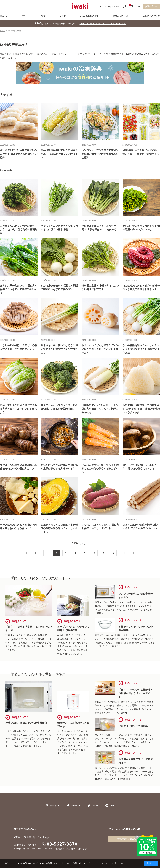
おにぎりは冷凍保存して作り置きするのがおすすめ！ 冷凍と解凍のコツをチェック (141, 409)
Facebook (76, 806)
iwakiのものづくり (151, 16)
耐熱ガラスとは (120, 16)
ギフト (24, 16)
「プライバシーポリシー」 (100, 863)
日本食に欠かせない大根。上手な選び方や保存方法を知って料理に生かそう (100, 409)
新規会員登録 (114, 6)
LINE (112, 806)
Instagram (55, 806)
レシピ (63, 16)
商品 (2, 16)
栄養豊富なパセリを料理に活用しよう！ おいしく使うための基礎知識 (19, 230)
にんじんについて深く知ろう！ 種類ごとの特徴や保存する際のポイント (100, 469)
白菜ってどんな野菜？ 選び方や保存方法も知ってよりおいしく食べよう (19, 409)
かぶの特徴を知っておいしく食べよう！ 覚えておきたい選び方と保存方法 (141, 349)
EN (138, 6)
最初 (29, 553)
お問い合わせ (151, 6)
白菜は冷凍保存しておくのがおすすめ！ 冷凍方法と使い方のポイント (59, 154)
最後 (137, 553)
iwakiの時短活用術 (89, 16)
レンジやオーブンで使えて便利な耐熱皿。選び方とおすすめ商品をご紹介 (100, 154)
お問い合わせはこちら (127, 839)
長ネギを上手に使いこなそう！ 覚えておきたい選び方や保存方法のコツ (59, 349)
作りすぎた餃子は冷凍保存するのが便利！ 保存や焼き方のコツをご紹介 (19, 154)
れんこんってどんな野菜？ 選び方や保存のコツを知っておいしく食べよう (100, 349)
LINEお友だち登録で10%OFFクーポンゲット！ (103, 24)
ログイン (100, 6)
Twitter (95, 806)
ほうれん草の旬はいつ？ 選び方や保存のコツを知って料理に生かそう (19, 289)
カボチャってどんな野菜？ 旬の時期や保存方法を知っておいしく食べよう (59, 528)
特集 (44, 16)
